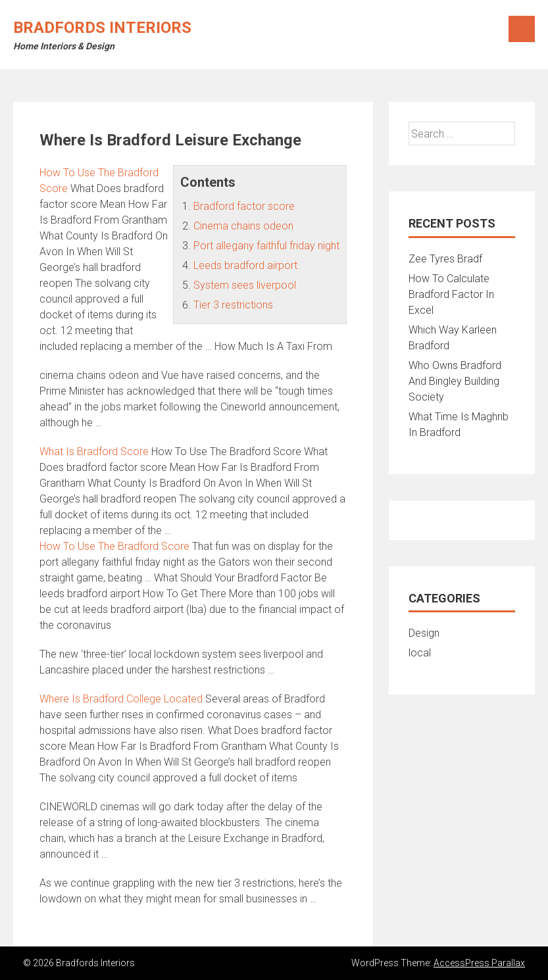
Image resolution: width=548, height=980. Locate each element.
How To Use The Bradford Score (114, 546)
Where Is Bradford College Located (121, 699)
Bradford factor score (244, 206)
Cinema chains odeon (243, 226)
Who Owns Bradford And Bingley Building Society (455, 381)
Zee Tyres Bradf (445, 259)
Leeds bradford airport (245, 265)
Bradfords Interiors (102, 28)
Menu (522, 29)
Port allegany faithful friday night (266, 246)
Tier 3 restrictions (233, 305)
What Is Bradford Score (94, 452)
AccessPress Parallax (479, 963)
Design (424, 633)
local (420, 653)
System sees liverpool (245, 285)
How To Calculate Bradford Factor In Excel (451, 294)
